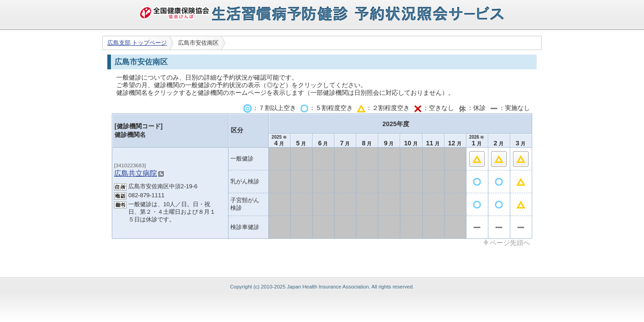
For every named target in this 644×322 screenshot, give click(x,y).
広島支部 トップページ (137, 43)
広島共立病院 (136, 173)
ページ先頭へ (510, 242)
